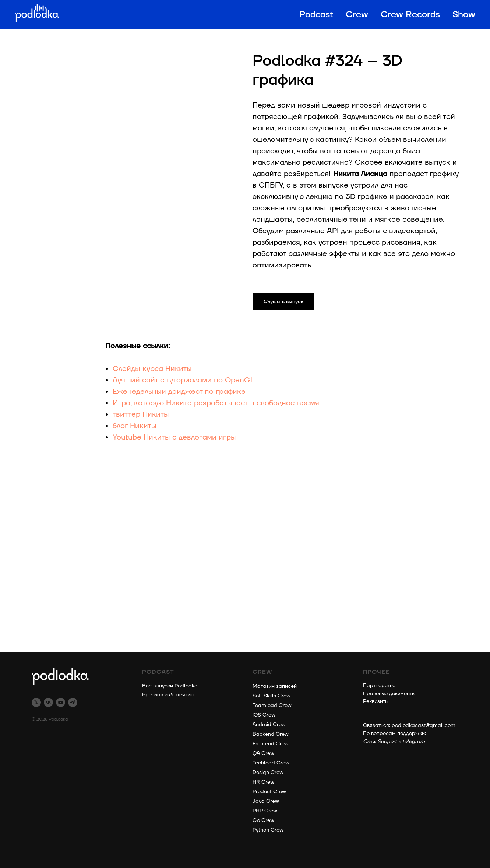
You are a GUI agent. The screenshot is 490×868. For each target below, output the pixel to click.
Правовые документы (389, 694)
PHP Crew (265, 811)
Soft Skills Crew (272, 696)
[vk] (48, 702)
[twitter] (36, 702)
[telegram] (73, 702)
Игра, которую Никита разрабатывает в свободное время (216, 403)
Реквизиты (376, 701)
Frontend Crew (271, 744)
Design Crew (268, 772)
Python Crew (268, 830)
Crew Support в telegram (394, 741)
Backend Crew (271, 734)
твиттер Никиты (141, 414)
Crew (357, 15)
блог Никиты (135, 426)
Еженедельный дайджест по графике (179, 392)
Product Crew (269, 792)
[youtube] (61, 702)
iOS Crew (264, 715)
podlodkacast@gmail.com (424, 725)
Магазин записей (275, 686)
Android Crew (269, 724)
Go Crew (263, 820)
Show (464, 15)
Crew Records (410, 15)
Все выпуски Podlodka (170, 686)
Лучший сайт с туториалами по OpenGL (184, 380)
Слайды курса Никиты (152, 369)
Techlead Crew (271, 763)
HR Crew (263, 782)
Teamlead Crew (272, 705)
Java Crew (266, 801)
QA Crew (263, 753)
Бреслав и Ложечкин (168, 695)
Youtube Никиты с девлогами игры (174, 437)
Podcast (316, 15)
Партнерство (379, 685)
